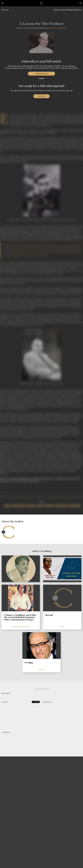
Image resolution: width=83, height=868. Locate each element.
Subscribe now (42, 74)
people (41, 669)
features (5, 10)
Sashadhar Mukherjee (58, 28)
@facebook (47, 702)
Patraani (49, 615)
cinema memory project (21, 627)
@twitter (5, 702)
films (62, 627)
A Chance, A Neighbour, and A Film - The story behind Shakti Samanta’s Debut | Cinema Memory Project (20, 617)
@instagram (6, 693)
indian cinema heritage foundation (68, 10)
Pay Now (41, 96)
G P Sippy (29, 663)
